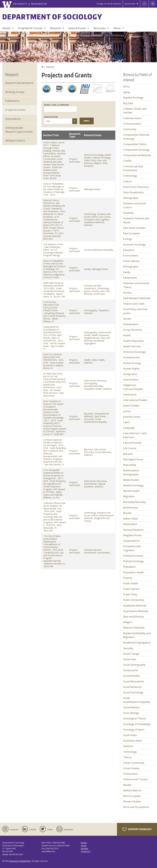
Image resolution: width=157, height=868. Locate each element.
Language (129, 428)
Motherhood (130, 508)
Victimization (130, 774)
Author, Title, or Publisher (57, 105)
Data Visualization (134, 192)
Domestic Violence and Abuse (136, 220)
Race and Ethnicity (133, 617)
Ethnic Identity (131, 261)
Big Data (88, 414)
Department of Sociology (52, 17)
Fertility (127, 293)
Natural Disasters (133, 530)
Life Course (105, 217)
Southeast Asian (132, 741)
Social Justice (130, 670)
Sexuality (128, 648)
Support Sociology (137, 829)
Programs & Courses (30, 28)
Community (130, 129)
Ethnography (131, 267)
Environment (105, 332)
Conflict (127, 161)
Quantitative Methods (136, 611)
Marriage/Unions (92, 189)
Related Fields (51, 117)
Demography (91, 310)
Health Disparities (100, 335)
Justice (87, 291)
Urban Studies (131, 768)
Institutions (130, 395)
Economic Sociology (134, 245)
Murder (127, 513)
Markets (128, 454)
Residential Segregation (94, 342)
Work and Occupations (136, 807)
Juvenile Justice (132, 417)
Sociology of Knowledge (137, 724)
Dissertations (13, 119)
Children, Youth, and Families (135, 111)
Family (87, 269)
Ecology (128, 239)
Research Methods (134, 628)
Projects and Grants (75, 160)
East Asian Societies (134, 228)
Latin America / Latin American (135, 435)
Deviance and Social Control (97, 215)
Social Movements (134, 681)
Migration (129, 496)
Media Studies (131, 480)
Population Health (93, 389)
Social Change (131, 654)
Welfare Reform (132, 790)
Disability (128, 213)
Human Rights (131, 369)
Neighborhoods (92, 338)
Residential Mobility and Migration (137, 635)
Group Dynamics (133, 330)
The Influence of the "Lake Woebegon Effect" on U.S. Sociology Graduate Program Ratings (53, 250)
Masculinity (130, 465)
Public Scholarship (134, 600)
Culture (127, 181)
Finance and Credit (134, 304)
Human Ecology (132, 363)
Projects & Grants (15, 110)
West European (132, 796)
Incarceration (104, 553)
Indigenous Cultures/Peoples (133, 387)
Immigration (130, 374)
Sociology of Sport (134, 730)
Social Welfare (131, 707)
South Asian (130, 735)
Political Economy (133, 556)
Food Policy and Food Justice (135, 311)
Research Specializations (19, 83)
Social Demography (134, 665)
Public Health (98, 360)
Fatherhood (130, 278)
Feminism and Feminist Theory (136, 285)
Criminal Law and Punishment (93, 287)
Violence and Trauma (135, 779)
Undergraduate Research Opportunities (19, 130)
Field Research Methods (137, 298)
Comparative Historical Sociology (136, 137)
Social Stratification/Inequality (99, 250)
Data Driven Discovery (95, 381)
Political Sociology (101, 158)
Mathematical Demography (131, 472)
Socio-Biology (131, 713)
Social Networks (103, 452)
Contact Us (86, 851)
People (6, 28)
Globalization (131, 324)
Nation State (130, 519)
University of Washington (20, 861)
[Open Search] (153, 4)
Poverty (96, 291)
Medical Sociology (133, 485)
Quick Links (130, 4)
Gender (127, 319)
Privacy (84, 843)
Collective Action (132, 118)
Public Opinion (131, 589)
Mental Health (131, 491)
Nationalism (130, 524)
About (117, 28)
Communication (132, 124)
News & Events (77, 28)
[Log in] (144, 4)
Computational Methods (137, 155)
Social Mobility (131, 676)
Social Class (99, 294)
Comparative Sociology (136, 150)
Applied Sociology (133, 98)
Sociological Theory (134, 718)
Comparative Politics (135, 144)
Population (104, 310)
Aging (126, 92)
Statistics (88, 225)
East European (132, 233)
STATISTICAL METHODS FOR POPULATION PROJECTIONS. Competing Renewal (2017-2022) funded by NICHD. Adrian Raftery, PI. (54, 312)
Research (56, 28)
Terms (84, 846)
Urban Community (134, 763)
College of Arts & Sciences (109, 4)
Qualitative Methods (94, 222)
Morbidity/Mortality (94, 386)
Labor (127, 422)
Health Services (132, 346)
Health (87, 335)
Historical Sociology (94, 155)
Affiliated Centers (15, 141)
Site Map (84, 849)
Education (129, 250)
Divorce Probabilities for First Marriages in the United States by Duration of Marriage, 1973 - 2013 (54, 189)
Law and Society (132, 443)
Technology (130, 752)
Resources (100, 28)
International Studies (135, 400)
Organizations (131, 541)
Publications (12, 101)
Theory (88, 521)
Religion (97, 163)
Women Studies (132, 801)
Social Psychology (133, 692)
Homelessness (131, 357)
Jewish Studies (131, 406)
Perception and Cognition (97, 220)
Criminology (90, 214)
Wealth (127, 785)
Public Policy (90, 160)
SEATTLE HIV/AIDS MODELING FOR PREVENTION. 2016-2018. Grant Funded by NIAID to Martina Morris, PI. (54, 361)
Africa (126, 87)
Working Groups (15, 92)
